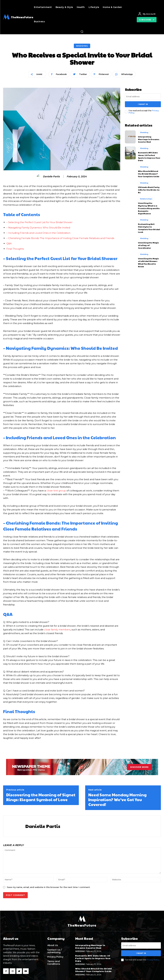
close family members (57, 630)
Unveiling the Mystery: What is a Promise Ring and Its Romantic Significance (149, 208)
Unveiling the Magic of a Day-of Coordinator (148, 245)
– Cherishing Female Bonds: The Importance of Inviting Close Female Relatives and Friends (60, 238)
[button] (82, 31)
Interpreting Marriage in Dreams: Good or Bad (149, 139)
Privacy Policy (153, 960)
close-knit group (56, 491)
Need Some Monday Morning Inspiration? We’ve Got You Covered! (117, 799)
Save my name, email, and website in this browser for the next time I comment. (49, 887)
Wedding (82, 46)
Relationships (146, 199)
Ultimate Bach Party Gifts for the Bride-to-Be (149, 190)
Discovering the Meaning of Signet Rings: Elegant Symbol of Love (41, 797)
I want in (143, 104)
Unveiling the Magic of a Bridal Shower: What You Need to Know (148, 262)
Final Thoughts (15, 249)
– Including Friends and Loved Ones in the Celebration (38, 233)
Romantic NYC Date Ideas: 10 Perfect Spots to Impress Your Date (149, 156)
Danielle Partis (51, 177)
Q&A (9, 243)
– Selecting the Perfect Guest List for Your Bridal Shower (39, 222)
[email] (143, 97)
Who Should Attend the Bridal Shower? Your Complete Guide (149, 174)
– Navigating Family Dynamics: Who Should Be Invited (38, 228)
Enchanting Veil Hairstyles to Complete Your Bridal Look (149, 228)
